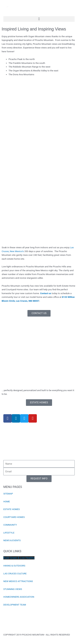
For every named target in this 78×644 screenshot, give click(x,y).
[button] (39, 19)
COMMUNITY (10, 525)
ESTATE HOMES (12, 509)
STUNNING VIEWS (13, 589)
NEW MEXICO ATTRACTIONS (18, 581)
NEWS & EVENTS (12, 540)
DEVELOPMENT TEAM (15, 605)
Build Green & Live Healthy (19, 558)
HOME (7, 501)
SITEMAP (8, 494)
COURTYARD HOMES (14, 517)
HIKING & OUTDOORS (14, 566)
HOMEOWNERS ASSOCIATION (19, 597)
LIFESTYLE (9, 533)
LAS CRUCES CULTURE (15, 573)
